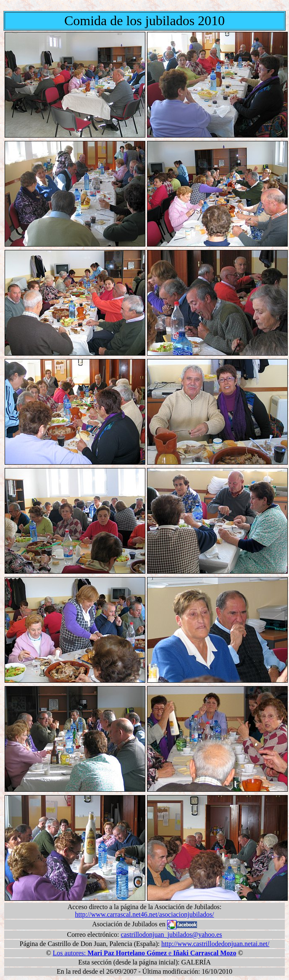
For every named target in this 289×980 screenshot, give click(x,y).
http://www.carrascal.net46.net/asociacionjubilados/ (145, 914)
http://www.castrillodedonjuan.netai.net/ (215, 944)
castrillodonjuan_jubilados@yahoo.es (172, 935)
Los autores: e (145, 953)
